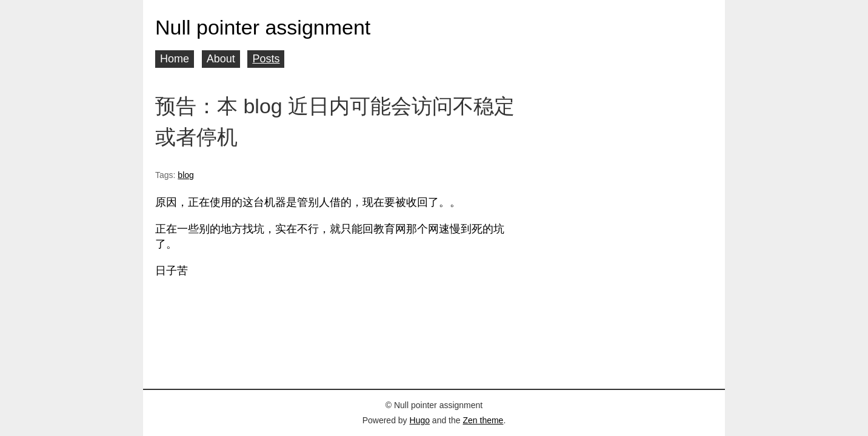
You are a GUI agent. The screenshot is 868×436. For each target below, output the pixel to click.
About (221, 59)
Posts (266, 59)
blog (185, 175)
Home (175, 59)
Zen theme (483, 420)
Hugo (420, 420)
